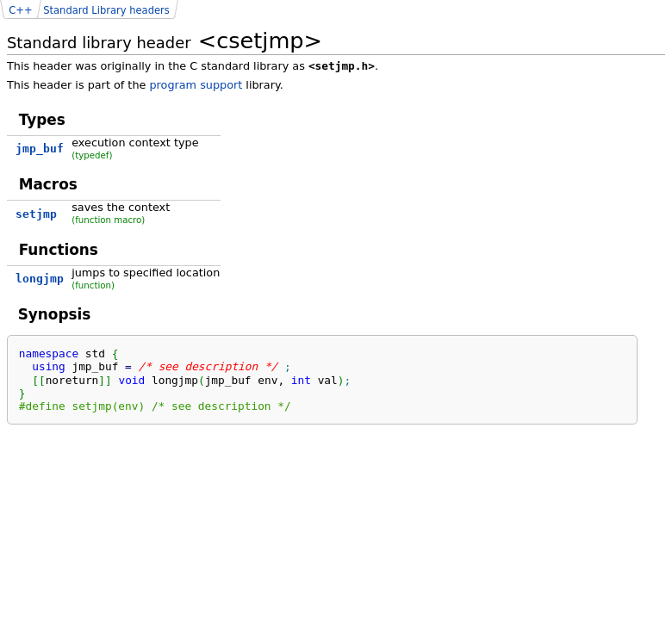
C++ (20, 10)
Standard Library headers (106, 10)
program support (196, 85)
